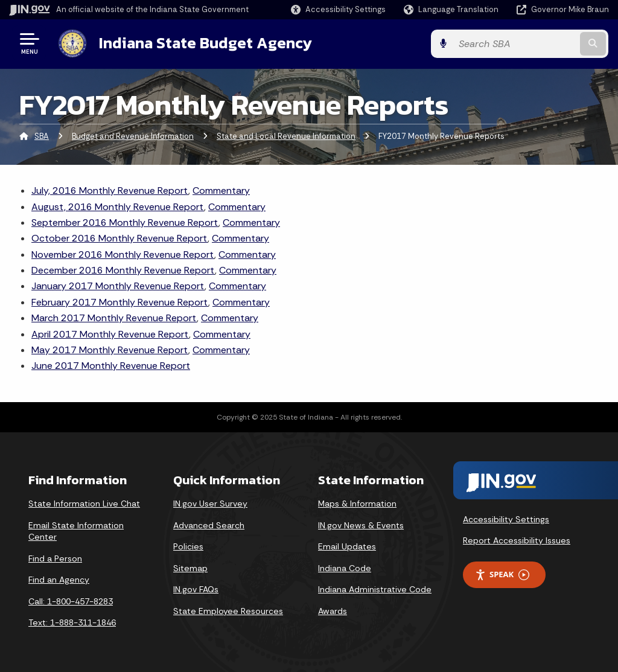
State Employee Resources (228, 610)
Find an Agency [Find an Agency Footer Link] (59, 579)
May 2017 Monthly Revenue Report (110, 349)
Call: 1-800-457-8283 (71, 601)
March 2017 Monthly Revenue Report (114, 317)
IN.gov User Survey (210, 503)
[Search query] (542, 43)
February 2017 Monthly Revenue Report (120, 302)
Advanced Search (209, 524)
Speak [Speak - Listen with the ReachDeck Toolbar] (502, 574)
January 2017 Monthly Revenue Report (118, 285)
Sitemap (190, 568)
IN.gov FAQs (196, 589)
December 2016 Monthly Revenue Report (123, 270)
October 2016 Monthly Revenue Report (119, 238)
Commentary (221, 190)
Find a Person (55, 558)
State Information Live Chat (84, 503)
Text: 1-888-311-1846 (72, 622)
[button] (338, 9)
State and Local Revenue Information (286, 136)
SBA (42, 136)
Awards (333, 610)
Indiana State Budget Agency (204, 43)
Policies (188, 546)
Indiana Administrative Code (375, 589)
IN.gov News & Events (361, 524)
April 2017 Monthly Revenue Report (110, 334)
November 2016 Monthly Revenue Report (123, 254)
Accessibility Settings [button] (506, 519)
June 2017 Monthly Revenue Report (111, 365)
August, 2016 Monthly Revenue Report (118, 206)
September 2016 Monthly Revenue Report (125, 222)
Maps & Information (357, 503)
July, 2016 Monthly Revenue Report (110, 190)
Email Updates (347, 546)
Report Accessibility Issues (517, 540)
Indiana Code (345, 568)
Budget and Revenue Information (133, 136)
